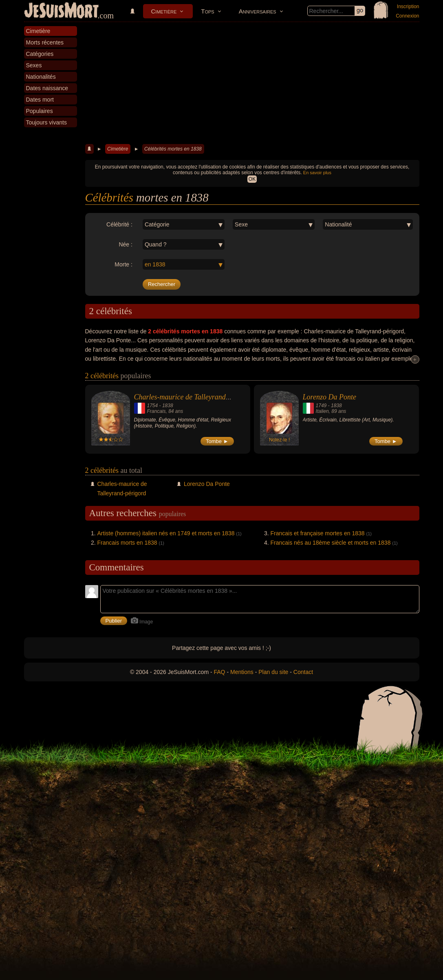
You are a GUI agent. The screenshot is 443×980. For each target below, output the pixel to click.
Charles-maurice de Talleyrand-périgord (194, 397)
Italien (322, 411)
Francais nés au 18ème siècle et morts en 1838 (331, 543)
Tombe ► (217, 441)
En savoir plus (317, 173)
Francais (156, 411)
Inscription (408, 7)
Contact (303, 672)
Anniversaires (258, 11)
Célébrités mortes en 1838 (173, 149)
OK (252, 179)
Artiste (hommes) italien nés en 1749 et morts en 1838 (166, 533)
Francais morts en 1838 (127, 543)
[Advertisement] (252, 83)
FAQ (220, 672)
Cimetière (164, 11)
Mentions (242, 672)
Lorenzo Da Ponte (329, 397)
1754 (153, 406)
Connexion (407, 16)
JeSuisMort (62, 11)
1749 (321, 406)
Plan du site (273, 672)
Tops (207, 11)
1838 (168, 406)
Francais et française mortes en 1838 (318, 533)
